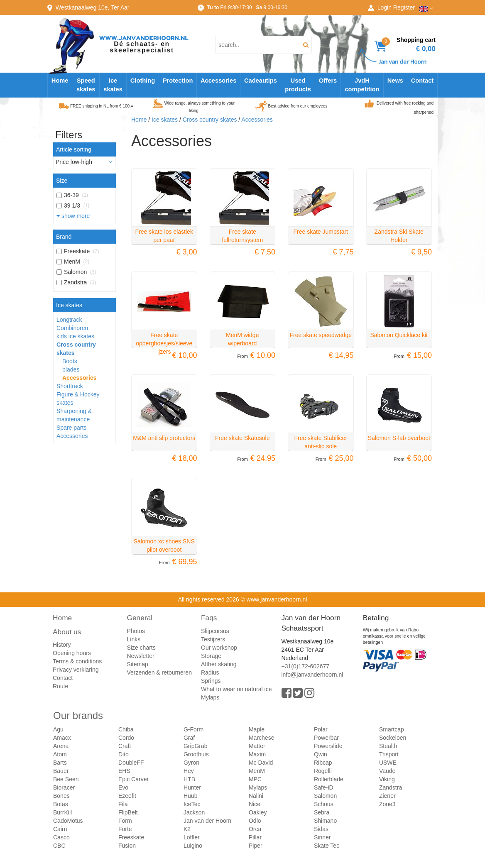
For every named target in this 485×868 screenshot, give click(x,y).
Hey (189, 771)
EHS (124, 771)
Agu (58, 729)
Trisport (389, 754)
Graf (189, 738)
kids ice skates (75, 336)
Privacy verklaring (76, 670)
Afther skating (219, 664)
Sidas (321, 829)
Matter (257, 746)
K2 (187, 829)
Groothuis (196, 754)
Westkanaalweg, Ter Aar (93, 7)
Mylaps (210, 697)
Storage (211, 656)
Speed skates (86, 85)
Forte (125, 829)
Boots (70, 361)
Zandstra (391, 787)
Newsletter (141, 656)
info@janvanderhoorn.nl (312, 675)
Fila (123, 804)
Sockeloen (393, 738)
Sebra (322, 812)
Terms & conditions (77, 661)
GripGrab (196, 746)
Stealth (388, 746)
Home (60, 81)
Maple (257, 729)
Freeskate (131, 837)
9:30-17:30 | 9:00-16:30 (247, 7)
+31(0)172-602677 (306, 666)
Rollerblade (329, 779)
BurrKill (62, 812)
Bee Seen (66, 779)
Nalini (256, 796)
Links (134, 639)
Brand (64, 237)
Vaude (387, 771)
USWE (388, 763)
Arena (61, 746)
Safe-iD (324, 787)
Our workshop (219, 648)
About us (67, 632)
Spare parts (71, 428)
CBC (59, 846)
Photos (136, 631)
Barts (60, 763)
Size (62, 181)
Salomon (325, 796)
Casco (61, 837)
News (395, 81)
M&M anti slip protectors (164, 438)
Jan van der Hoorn (207, 821)
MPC (255, 779)
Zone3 (387, 804)
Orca (255, 829)
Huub (190, 796)
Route (60, 686)
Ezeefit (127, 796)
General (140, 618)
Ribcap (323, 763)
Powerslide (328, 746)
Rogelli (323, 771)
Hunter (192, 787)
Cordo (126, 738)
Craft (125, 746)
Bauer (61, 771)
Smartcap (392, 729)
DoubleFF (131, 763)
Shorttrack (70, 386)
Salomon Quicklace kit (399, 335)
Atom (60, 754)
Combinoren (72, 328)
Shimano (325, 821)
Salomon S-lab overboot (399, 438)
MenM (257, 771)
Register (404, 7)
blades (71, 369)
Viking (387, 779)
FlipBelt (128, 812)
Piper (256, 846)
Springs (211, 681)
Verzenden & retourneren (159, 672)
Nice (255, 804)
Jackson (194, 812)
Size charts (141, 648)
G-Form (194, 729)
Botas (61, 804)
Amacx (62, 738)
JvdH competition (362, 85)
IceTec (192, 804)
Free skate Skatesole (242, 438)
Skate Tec (327, 846)
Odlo (255, 821)
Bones (61, 796)
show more (73, 216)
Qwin (321, 754)
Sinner (322, 837)
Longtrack (69, 320)
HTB (189, 779)
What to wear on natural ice (236, 689)
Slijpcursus (215, 631)
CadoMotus (68, 821)
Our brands (78, 715)
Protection (178, 81)
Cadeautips (261, 81)
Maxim (257, 754)
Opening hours (72, 653)
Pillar (255, 837)
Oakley (258, 812)
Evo (123, 787)
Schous (324, 804)
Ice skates (113, 85)
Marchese (261, 738)
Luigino (193, 846)
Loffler (192, 837)
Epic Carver (133, 779)
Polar (321, 729)
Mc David (261, 763)
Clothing (143, 81)
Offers (328, 81)
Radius (210, 672)
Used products (298, 85)
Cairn (60, 829)
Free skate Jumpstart (321, 232)
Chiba (126, 729)
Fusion (127, 846)
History (62, 645)
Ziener (387, 796)
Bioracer (64, 787)
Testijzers (213, 639)
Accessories (218, 81)
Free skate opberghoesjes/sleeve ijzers (164, 343)
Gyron (191, 763)
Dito (124, 754)
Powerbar (326, 738)
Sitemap (138, 664)
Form (125, 821)
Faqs (209, 618)
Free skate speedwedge (321, 335)
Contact (423, 81)
